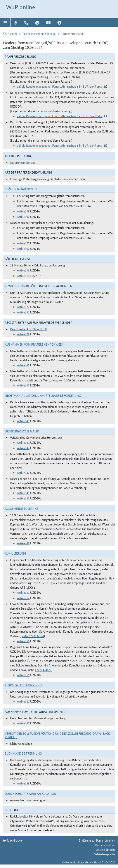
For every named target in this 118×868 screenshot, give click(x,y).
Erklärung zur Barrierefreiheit (97, 840)
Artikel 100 (24, 276)
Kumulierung (15, 553)
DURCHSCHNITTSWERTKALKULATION (30, 793)
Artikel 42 (23, 701)
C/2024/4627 (43, 670)
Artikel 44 (23, 448)
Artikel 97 (23, 365)
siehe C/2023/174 (33, 636)
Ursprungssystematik (22, 431)
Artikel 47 (23, 473)
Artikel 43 (23, 421)
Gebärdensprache (105, 854)
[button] (5, 22)
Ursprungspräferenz (23, 162)
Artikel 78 (23, 211)
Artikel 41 (23, 442)
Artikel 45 (23, 498)
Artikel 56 (23, 641)
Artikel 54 (23, 598)
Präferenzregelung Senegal (39, 33)
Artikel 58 (23, 783)
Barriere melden (105, 845)
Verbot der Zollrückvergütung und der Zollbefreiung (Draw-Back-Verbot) (58, 735)
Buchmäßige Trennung (23, 753)
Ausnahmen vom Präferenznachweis (34, 344)
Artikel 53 (23, 592)
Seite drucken (13, 840)
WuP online (21, 7)
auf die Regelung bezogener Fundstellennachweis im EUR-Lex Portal (60, 86)
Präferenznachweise (21, 189)
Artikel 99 (23, 270)
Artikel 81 (23, 312)
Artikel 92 (23, 217)
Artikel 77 (23, 243)
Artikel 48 (23, 543)
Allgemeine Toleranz (22, 508)
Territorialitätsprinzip (23, 685)
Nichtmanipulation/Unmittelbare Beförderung (43, 395)
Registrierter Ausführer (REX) (29, 329)
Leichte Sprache (106, 849)
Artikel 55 (23, 675)
